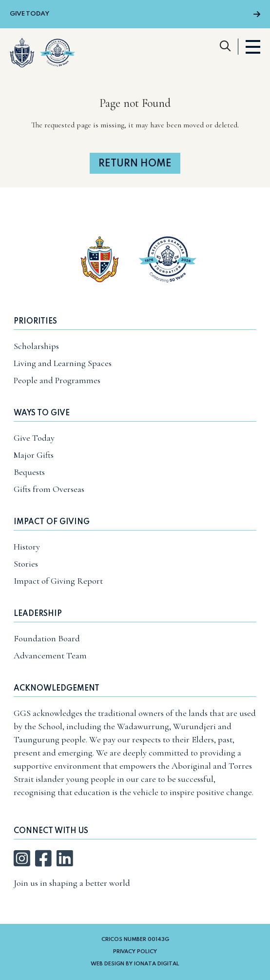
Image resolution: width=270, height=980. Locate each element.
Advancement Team (50, 655)
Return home (135, 164)
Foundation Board (47, 638)
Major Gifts (34, 455)
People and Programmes (57, 380)
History (27, 547)
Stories (26, 564)
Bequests (29, 472)
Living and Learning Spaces (63, 363)
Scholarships (36, 346)
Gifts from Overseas (49, 489)
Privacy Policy (135, 952)
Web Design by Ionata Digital (135, 964)
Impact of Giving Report (58, 581)
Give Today (135, 14)
